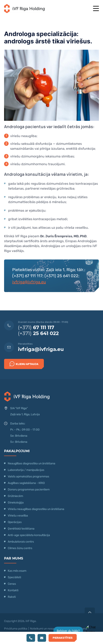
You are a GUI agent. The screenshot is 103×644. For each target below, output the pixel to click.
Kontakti (13, 590)
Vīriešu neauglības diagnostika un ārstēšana (36, 509)
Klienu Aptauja (24, 364)
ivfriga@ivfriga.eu (29, 282)
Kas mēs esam (17, 571)
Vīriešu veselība (18, 516)
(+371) (36, 327)
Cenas (12, 584)
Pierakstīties (63, 638)
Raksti (12, 597)
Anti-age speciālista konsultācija (29, 535)
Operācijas (15, 522)
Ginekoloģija (16, 503)
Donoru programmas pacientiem (29, 490)
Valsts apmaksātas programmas (28, 476)
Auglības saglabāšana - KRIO (26, 483)
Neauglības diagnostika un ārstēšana (32, 463)
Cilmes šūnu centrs (20, 548)
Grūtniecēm (15, 496)
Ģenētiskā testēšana (21, 529)
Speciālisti (14, 577)
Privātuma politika (16, 629)
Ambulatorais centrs (21, 542)
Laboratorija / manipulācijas (26, 470)
